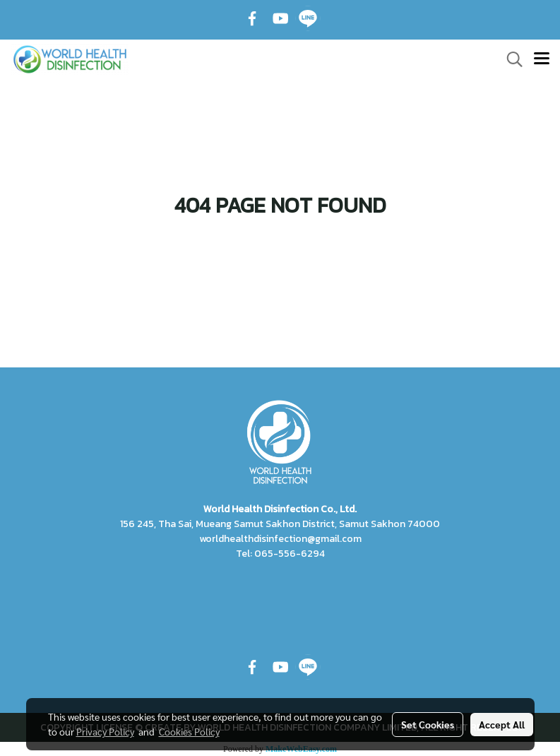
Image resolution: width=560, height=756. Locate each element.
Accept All (502, 724)
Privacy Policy (105, 731)
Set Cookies (428, 724)
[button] (510, 59)
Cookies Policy (189, 731)
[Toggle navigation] (542, 59)
